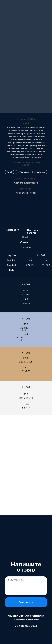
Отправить (26, 602)
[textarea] (26, 586)
